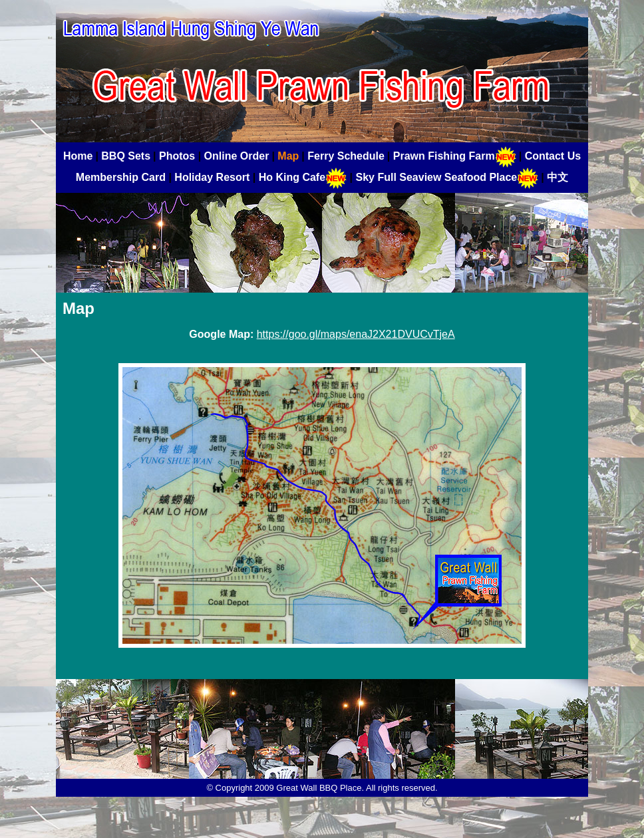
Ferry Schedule (346, 156)
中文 (558, 177)
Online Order (237, 156)
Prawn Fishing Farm (455, 156)
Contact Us (553, 156)
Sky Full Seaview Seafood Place (447, 177)
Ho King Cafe (303, 177)
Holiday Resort (212, 177)
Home (78, 156)
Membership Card (121, 177)
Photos (177, 156)
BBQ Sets (126, 156)
